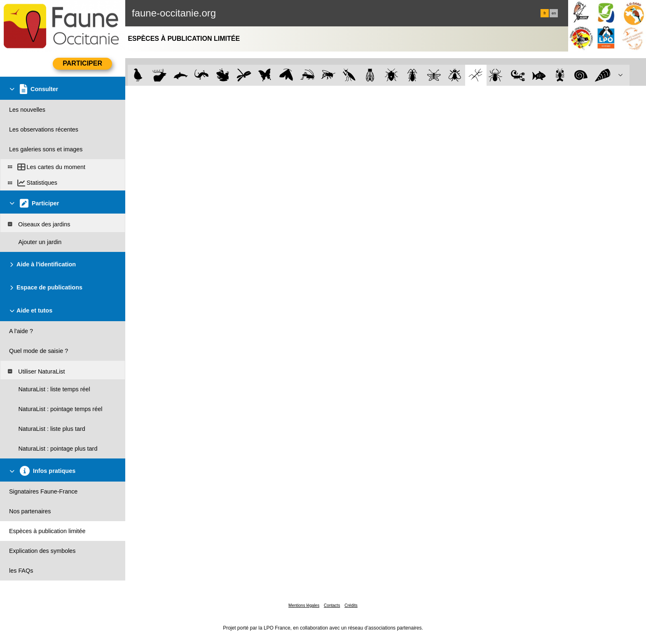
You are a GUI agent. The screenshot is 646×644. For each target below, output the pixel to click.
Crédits (351, 605)
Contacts (332, 605)
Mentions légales (304, 605)
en (554, 13)
